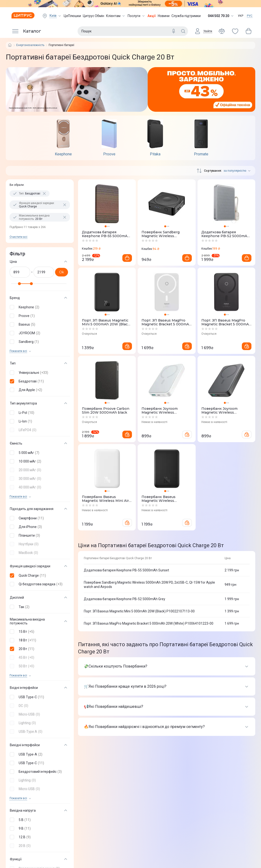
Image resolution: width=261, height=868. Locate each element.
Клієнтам (116, 16)
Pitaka (155, 154)
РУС (250, 16)
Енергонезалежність (30, 45)
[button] (39, 307)
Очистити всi (18, 237)
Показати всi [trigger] (18, 351)
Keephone (63, 154)
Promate (201, 154)
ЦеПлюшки (72, 16)
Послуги (137, 16)
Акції (152, 16)
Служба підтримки (186, 16)
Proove (109, 154)
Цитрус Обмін (94, 16)
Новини (164, 16)
